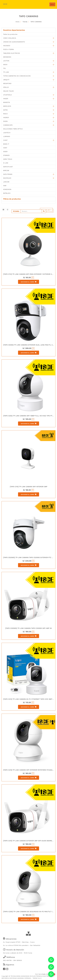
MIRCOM (6, 170)
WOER (5, 152)
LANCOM (6, 182)
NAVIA (5, 65)
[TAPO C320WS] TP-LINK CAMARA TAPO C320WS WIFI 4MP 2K (28, 628)
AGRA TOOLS (8, 159)
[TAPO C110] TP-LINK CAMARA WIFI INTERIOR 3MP (29, 487)
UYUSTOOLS (7, 95)
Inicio (17, 22)
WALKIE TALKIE (8, 91)
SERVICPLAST (8, 167)
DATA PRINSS (8, 174)
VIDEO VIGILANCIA (10, 38)
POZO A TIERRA (9, 49)
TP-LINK (6, 72)
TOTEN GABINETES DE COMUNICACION (17, 76)
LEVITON (6, 61)
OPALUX (6, 87)
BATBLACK (7, 193)
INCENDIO (7, 46)
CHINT (5, 140)
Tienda (25, 22)
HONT (5, 148)
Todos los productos (10, 34)
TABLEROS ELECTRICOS (11, 53)
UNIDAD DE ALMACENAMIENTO (14, 42)
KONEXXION (7, 189)
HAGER (6, 99)
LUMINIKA (7, 136)
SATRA (5, 110)
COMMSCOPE (8, 125)
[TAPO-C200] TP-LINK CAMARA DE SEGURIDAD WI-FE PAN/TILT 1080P (30, 912)
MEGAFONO (7, 83)
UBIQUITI (6, 80)
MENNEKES (7, 57)
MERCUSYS (7, 106)
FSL (5, 68)
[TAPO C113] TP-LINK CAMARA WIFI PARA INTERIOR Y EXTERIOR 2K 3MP (30, 274)
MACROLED (7, 178)
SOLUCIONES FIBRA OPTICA (13, 129)
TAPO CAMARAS (36, 22)
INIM (5, 186)
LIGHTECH (7, 133)
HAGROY (6, 117)
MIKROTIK (7, 102)
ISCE (5, 4)
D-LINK (6, 163)
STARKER (6, 155)
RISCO (5, 114)
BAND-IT (6, 144)
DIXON (5, 121)
